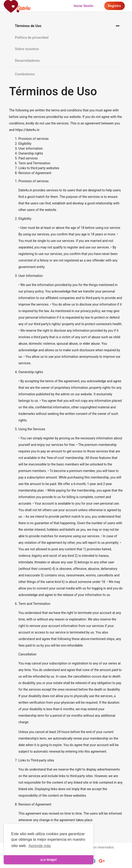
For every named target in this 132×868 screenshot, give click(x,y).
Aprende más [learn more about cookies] (40, 846)
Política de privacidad (32, 38)
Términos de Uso (28, 26)
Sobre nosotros (27, 49)
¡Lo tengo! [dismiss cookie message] (49, 860)
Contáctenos (25, 74)
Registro (114, 6)
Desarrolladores (27, 61)
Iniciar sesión (84, 6)
